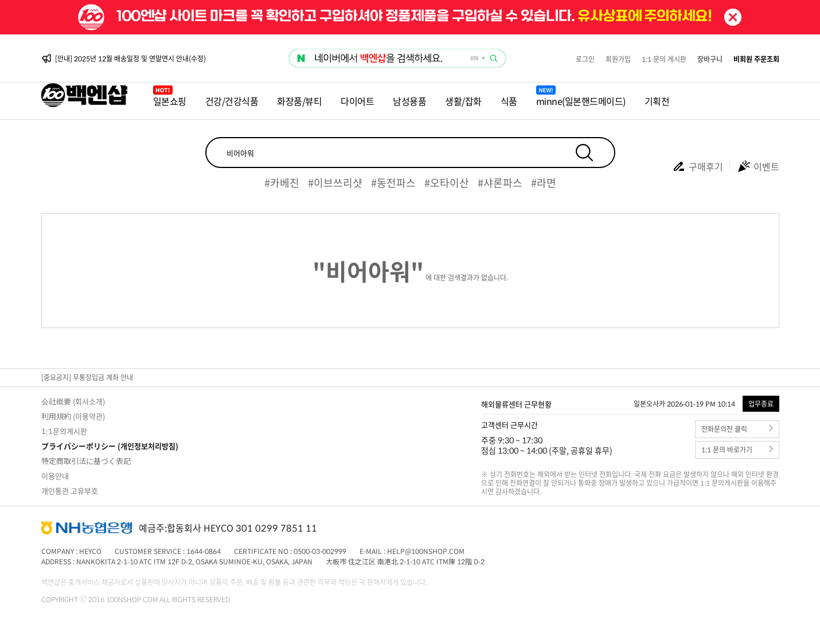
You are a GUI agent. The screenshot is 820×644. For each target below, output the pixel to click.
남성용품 (409, 101)
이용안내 (55, 476)
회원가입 (618, 59)
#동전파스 (393, 183)
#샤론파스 (500, 183)
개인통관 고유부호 (70, 491)
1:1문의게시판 (64, 431)
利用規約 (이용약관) (73, 416)
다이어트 (357, 101)
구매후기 (698, 166)
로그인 (585, 59)
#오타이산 (447, 183)
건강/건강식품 (232, 101)
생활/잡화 (463, 101)
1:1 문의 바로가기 (737, 450)
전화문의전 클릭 (737, 429)
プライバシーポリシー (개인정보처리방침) (110, 446)
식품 (509, 101)
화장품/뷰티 (299, 101)
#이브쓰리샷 (335, 183)
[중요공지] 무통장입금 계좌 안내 (87, 377)
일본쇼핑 (170, 101)
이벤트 (758, 166)
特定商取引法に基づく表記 (86, 461)
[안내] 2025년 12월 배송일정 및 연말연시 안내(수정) (130, 58)
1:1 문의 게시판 (664, 59)
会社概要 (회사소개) (73, 401)
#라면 (544, 183)
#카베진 (282, 183)
